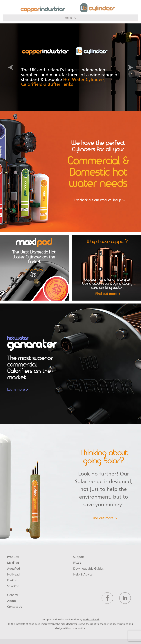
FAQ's (77, 563)
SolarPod (13, 586)
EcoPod (12, 580)
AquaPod (14, 569)
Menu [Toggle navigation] (70, 18)
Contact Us (15, 607)
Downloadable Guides (88, 569)
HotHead (13, 574)
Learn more (16, 389)
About (12, 601)
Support (79, 557)
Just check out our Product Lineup (97, 200)
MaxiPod (13, 563)
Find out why (33, 270)
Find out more (106, 294)
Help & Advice (83, 574)
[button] (11, 67)
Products (13, 557)
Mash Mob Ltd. (91, 620)
